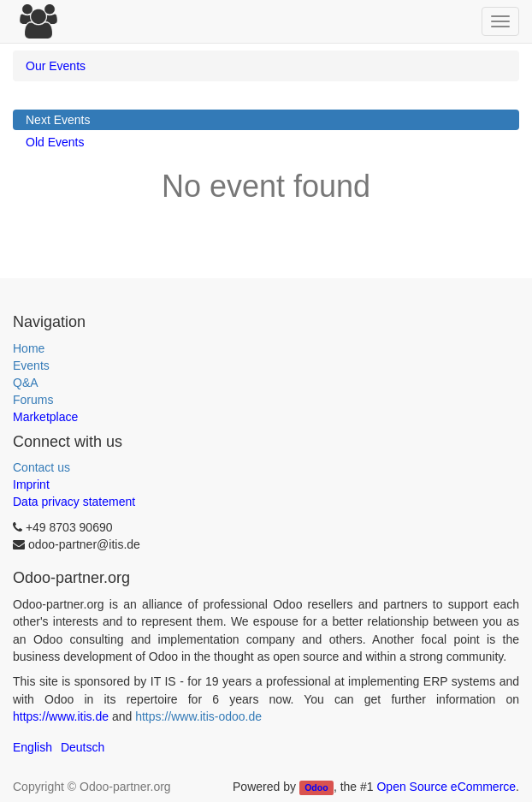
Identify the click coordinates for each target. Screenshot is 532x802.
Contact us (41, 467)
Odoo (316, 787)
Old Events (55, 142)
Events (31, 365)
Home (29, 348)
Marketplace (45, 417)
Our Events (56, 66)
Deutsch (83, 747)
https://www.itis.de (61, 716)
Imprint (31, 484)
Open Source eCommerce (446, 787)
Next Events (58, 120)
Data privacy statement (74, 502)
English (33, 747)
